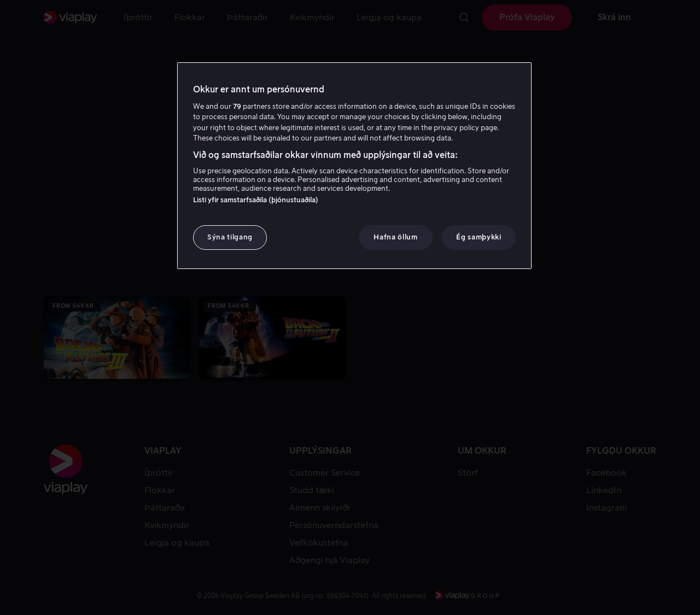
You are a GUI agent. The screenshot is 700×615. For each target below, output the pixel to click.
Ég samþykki (479, 237)
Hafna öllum (395, 237)
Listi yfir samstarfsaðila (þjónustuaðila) (256, 200)
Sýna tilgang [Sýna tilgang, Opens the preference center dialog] (230, 237)
